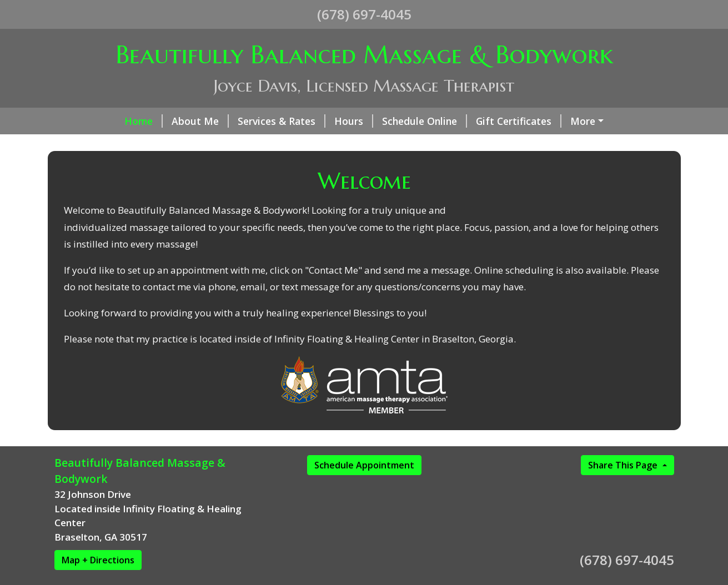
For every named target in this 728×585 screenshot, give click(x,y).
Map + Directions (98, 560)
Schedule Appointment (364, 465)
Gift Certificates (519, 121)
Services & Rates (282, 121)
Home (144, 121)
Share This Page (624, 465)
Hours (354, 121)
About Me (200, 121)
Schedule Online (425, 121)
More (583, 121)
